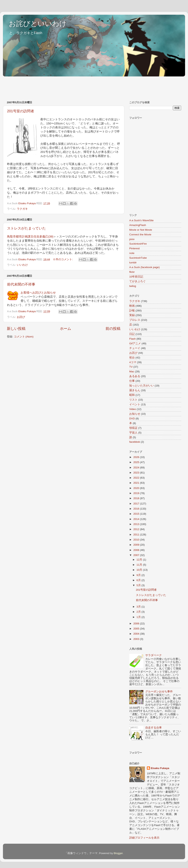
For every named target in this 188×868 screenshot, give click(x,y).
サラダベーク (154, 655)
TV (131, 367)
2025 (137, 462)
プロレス (135, 320)
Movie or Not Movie (141, 230)
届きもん (135, 390)
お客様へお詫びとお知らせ (38, 293)
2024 (137, 468)
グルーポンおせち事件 (159, 692)
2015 (137, 514)
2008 (137, 550)
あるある (135, 376)
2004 (137, 634)
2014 (137, 519)
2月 (139, 612)
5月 (139, 585)
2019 (137, 493)
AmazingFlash (138, 225)
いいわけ (22, 265)
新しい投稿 (16, 329)
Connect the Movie (140, 234)
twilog (133, 286)
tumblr (133, 263)
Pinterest (134, 248)
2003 (137, 639)
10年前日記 (136, 277)
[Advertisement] (74, 87)
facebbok (135, 442)
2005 (137, 629)
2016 (137, 509)
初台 (132, 358)
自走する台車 (154, 728)
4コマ (133, 362)
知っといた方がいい (142, 386)
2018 (137, 498)
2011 (137, 535)
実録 (132, 315)
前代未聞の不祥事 (21, 284)
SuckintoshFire (138, 244)
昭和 (132, 395)
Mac (132, 371)
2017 (137, 504)
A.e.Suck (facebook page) (144, 267)
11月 (140, 565)
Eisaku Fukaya (160, 768)
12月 (140, 560)
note (132, 253)
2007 (137, 555)
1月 (139, 617)
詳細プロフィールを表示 (144, 838)
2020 (137, 488)
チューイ (135, 348)
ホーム (66, 329)
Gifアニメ (135, 343)
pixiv (132, 239)
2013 (137, 524)
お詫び (21, 317)
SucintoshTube (138, 258)
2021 (137, 483)
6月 (139, 580)
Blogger (118, 853)
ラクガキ (22, 209)
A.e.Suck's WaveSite (141, 220)
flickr (132, 272)
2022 (137, 478)
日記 (132, 334)
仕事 (132, 381)
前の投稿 (113, 329)
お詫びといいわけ (38, 24)
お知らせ (135, 414)
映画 (132, 306)
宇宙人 (133, 433)
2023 (137, 473)
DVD (132, 419)
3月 (139, 607)
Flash (132, 339)
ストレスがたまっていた (26, 228)
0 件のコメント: (64, 259)
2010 (137, 540)
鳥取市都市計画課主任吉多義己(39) (30, 237)
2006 (137, 624)
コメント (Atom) (24, 337)
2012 (137, 529)
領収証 (133, 428)
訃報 (132, 311)
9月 (139, 575)
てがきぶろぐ (137, 281)
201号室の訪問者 (21, 111)
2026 (137, 457)
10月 (140, 570)
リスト (133, 400)
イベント (135, 404)
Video (133, 409)
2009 (137, 545)
